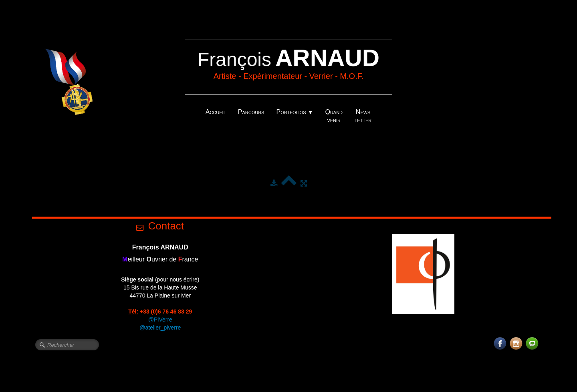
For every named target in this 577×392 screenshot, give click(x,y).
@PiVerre (160, 320)
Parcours (251, 112)
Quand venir (334, 116)
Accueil (216, 112)
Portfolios (295, 112)
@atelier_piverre (160, 328)
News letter (363, 116)
